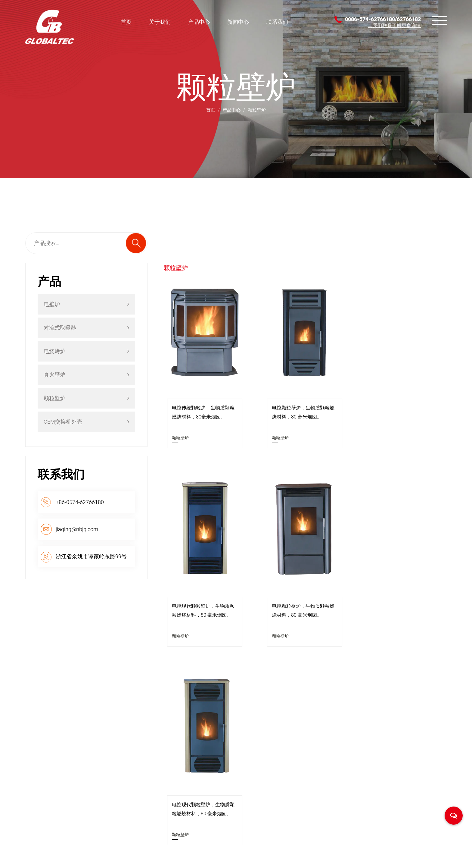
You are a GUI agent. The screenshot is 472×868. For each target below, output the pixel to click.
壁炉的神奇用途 (327, 773)
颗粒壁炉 (86, 398)
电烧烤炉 (86, 351)
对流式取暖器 (86, 328)
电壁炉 (86, 304)
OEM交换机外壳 (86, 422)
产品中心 (199, 22)
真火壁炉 (86, 375)
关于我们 (160, 22)
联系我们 (277, 22)
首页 (126, 22)
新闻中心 (238, 22)
